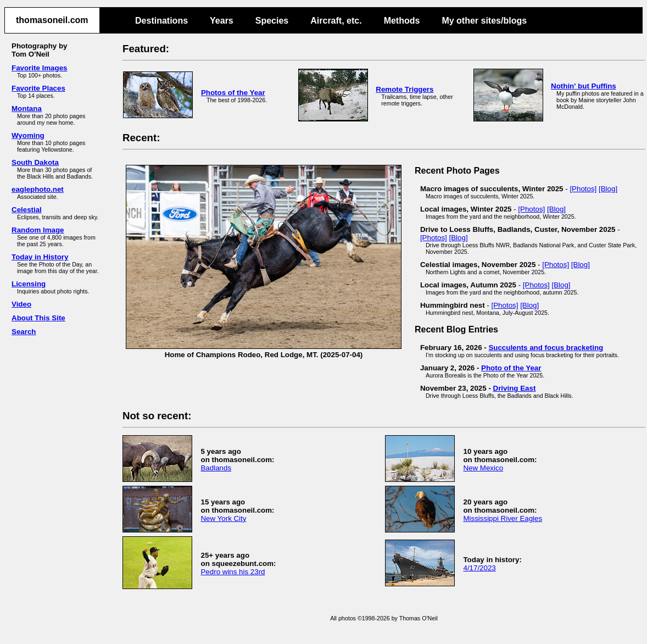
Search (24, 332)
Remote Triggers (405, 89)
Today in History (40, 257)
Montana (27, 109)
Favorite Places (38, 88)
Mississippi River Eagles (503, 518)
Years (222, 21)
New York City (223, 518)
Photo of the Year (511, 368)
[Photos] (583, 189)
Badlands (216, 468)
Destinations (161, 21)
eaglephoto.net (38, 189)
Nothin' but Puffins (584, 86)
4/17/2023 (479, 568)
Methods (402, 21)
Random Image (38, 230)
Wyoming (28, 135)
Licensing (29, 284)
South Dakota (35, 162)
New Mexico (483, 468)
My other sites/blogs (484, 21)
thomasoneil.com (52, 20)
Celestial (27, 210)
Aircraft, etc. (336, 21)
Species (272, 21)
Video (21, 304)
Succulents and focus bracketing (546, 348)
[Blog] (608, 189)
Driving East (515, 388)
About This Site (38, 318)
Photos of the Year (233, 93)
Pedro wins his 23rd (233, 572)
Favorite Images (39, 68)
